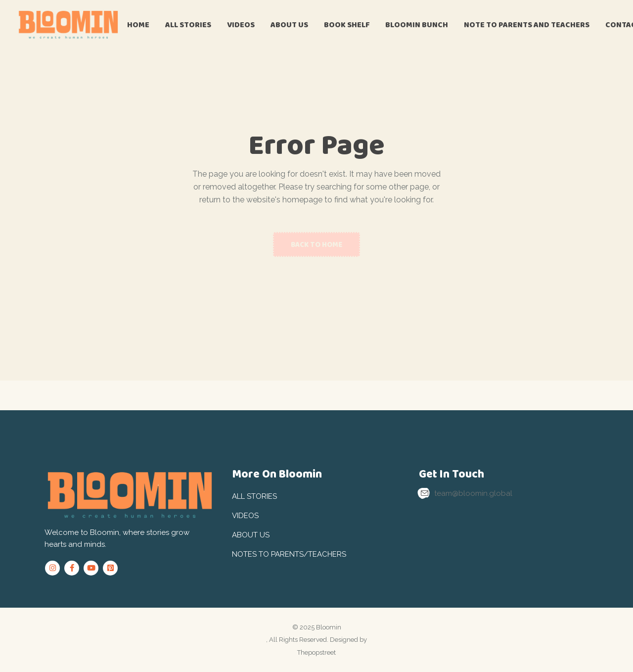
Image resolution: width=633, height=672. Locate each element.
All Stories (254, 496)
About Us (251, 535)
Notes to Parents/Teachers (289, 554)
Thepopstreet (316, 652)
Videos (245, 516)
